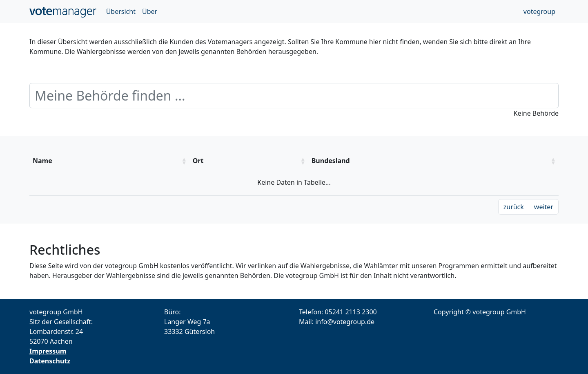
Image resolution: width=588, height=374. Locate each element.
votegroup (539, 11)
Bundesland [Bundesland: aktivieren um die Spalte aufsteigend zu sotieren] (331, 161)
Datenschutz (50, 361)
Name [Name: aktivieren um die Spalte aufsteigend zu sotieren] (42, 161)
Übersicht (121, 11)
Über (150, 11)
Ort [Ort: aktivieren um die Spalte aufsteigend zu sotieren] (198, 161)
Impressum (48, 351)
